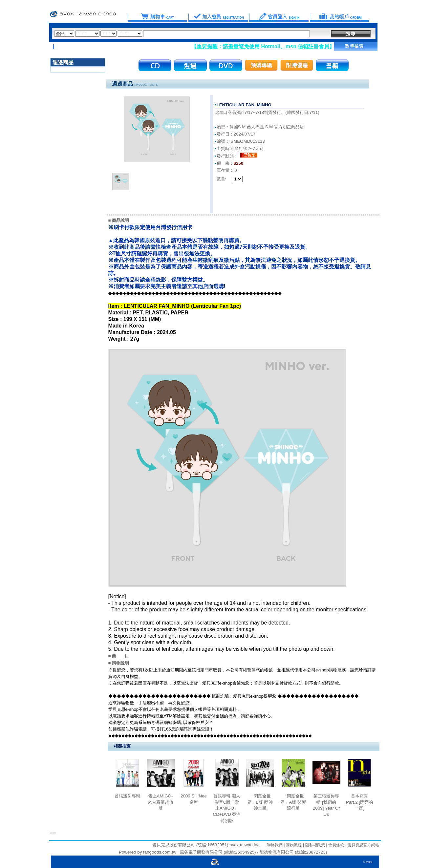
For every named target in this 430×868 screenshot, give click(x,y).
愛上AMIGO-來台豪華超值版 (161, 802)
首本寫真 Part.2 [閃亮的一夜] (359, 802)
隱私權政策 (314, 845)
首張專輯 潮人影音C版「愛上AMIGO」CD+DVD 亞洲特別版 (227, 808)
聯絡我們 (275, 845)
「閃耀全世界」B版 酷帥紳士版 (260, 802)
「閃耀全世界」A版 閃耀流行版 (293, 802)
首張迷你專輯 (127, 796)
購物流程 (293, 845)
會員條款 (336, 845)
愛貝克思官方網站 (363, 845)
